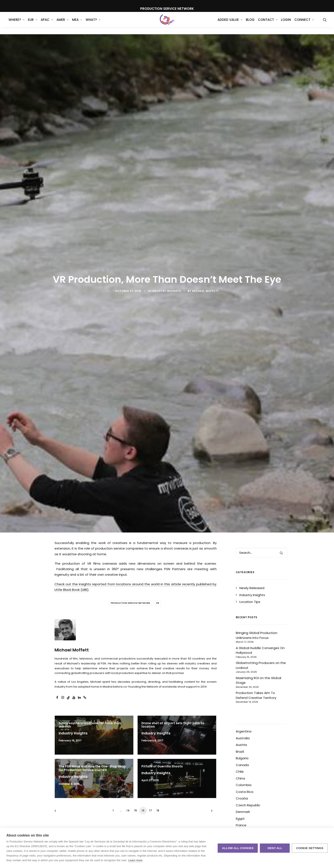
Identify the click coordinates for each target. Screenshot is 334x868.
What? (93, 23)
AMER (63, 23)
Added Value (230, 23)
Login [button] (286, 23)
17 (151, 810)
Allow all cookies (238, 848)
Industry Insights (166, 291)
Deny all (275, 848)
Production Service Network (130, 603)
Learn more (135, 860)
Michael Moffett (206, 291)
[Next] (211, 812)
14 (128, 810)
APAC (47, 23)
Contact (268, 23)
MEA (77, 23)
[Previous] (60, 812)
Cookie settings (310, 848)
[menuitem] (17, 23)
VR (158, 603)
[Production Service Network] (167, 23)
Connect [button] (304, 23)
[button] (325, 23)
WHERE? (17, 23)
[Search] (262, 553)
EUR (33, 23)
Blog (250, 23)
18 (158, 810)
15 (136, 810)
